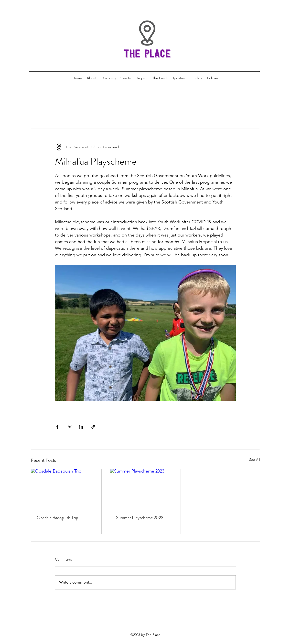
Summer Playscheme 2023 (140, 518)
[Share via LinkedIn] (81, 427)
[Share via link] (93, 427)
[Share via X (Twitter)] (69, 427)
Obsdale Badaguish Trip (58, 518)
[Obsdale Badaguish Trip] (66, 489)
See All (255, 460)
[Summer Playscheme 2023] (145, 489)
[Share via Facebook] (57, 427)
